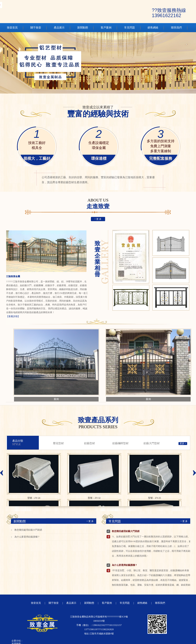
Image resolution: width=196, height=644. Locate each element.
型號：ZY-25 (155, 498)
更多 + (183, 443)
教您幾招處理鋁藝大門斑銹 (28, 530)
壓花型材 (58, 443)
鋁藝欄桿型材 (120, 443)
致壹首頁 (36, 603)
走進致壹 (98, 204)
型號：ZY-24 (34, 498)
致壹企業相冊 (97, 259)
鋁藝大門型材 (152, 443)
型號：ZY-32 (94, 498)
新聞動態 (20, 521)
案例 (56, 399)
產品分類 (26, 443)
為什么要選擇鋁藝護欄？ (27, 537)
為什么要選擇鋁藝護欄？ (125, 565)
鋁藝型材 (90, 443)
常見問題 (115, 521)
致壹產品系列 (98, 423)
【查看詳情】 (13, 316)
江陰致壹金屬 (13, 276)
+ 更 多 (98, 219)
